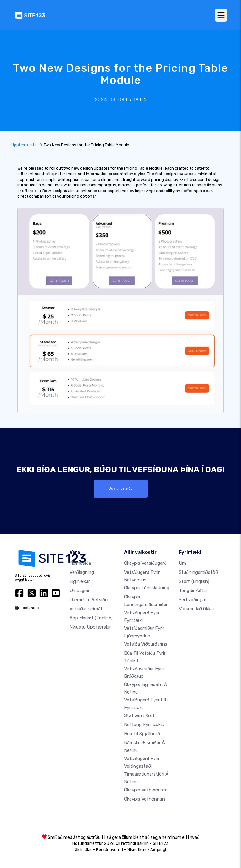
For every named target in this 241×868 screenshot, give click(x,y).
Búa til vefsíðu (121, 488)
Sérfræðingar (193, 600)
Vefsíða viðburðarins (146, 644)
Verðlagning (82, 572)
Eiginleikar (80, 581)
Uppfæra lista (24, 145)
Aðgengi (158, 850)
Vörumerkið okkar (197, 609)
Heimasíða (80, 563)
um (182, 563)
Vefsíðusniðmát (86, 609)
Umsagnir (80, 591)
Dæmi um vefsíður (89, 600)
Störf (194, 581)
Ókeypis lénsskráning (147, 588)
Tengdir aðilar (193, 591)
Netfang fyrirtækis (144, 725)
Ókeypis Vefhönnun (144, 799)
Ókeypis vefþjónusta (146, 790)
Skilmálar (83, 850)
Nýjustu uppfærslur (90, 627)
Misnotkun (137, 850)
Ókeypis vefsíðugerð (145, 563)
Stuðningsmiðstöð (198, 572)
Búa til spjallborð (142, 734)
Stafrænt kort (139, 715)
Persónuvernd (109, 850)
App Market (91, 618)
